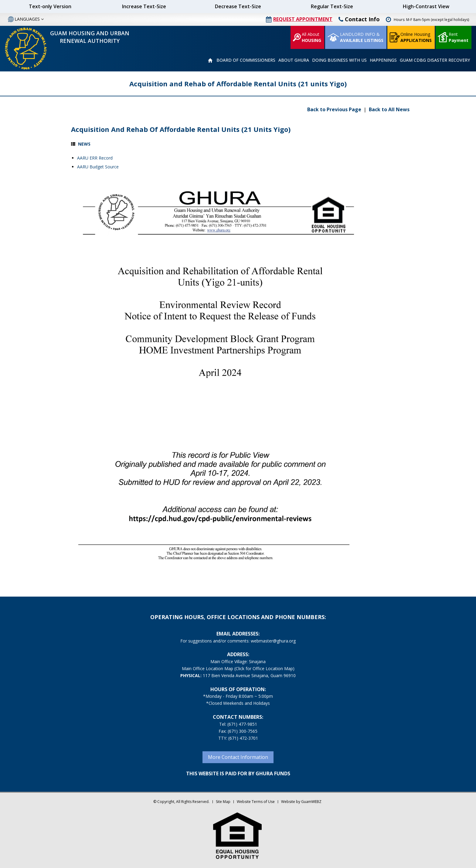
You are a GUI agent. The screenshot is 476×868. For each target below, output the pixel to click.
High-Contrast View (426, 6)
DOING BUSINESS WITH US (339, 60)
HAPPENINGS (383, 60)
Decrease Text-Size (238, 6)
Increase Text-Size (144, 6)
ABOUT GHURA (294, 60)
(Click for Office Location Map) (264, 668)
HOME (210, 60)
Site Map (223, 802)
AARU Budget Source (98, 167)
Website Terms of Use (256, 802)
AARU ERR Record (95, 158)
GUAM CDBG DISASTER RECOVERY (435, 60)
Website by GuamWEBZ (301, 802)
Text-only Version (50, 6)
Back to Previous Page (335, 109)
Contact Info (359, 19)
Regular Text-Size (332, 6)
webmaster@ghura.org (273, 641)
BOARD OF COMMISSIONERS (246, 60)
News (84, 144)
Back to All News (389, 109)
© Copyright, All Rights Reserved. (181, 802)
